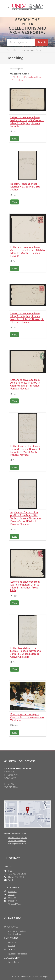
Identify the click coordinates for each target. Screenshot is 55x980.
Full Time (12, 942)
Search (42, 42)
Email (10, 880)
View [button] (15, 139)
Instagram (13, 901)
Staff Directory (15, 934)
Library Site (10, 784)
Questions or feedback (18, 954)
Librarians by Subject (17, 931)
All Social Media (15, 904)
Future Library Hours (18, 837)
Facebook (12, 891)
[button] (9, 7)
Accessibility (13, 962)
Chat (10, 871)
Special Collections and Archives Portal (24, 50)
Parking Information (17, 844)
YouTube (12, 898)
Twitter (11, 895)
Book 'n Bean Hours (17, 841)
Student (12, 945)
